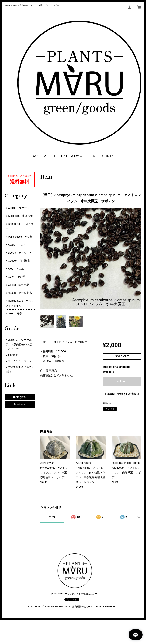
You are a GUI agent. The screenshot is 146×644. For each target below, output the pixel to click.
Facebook (19, 405)
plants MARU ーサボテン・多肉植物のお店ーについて (19, 344)
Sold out (122, 381)
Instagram (19, 397)
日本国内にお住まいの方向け (122, 394)
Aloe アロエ (16, 269)
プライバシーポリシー (21, 361)
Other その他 (17, 277)
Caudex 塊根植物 (19, 261)
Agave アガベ (17, 245)
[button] (71, 156)
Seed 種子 (15, 313)
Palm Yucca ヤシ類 (20, 237)
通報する (107, 403)
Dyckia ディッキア (20, 253)
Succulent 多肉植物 (20, 216)
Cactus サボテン (19, 208)
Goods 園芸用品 (19, 285)
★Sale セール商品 (20, 293)
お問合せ (13, 355)
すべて (52, 517)
